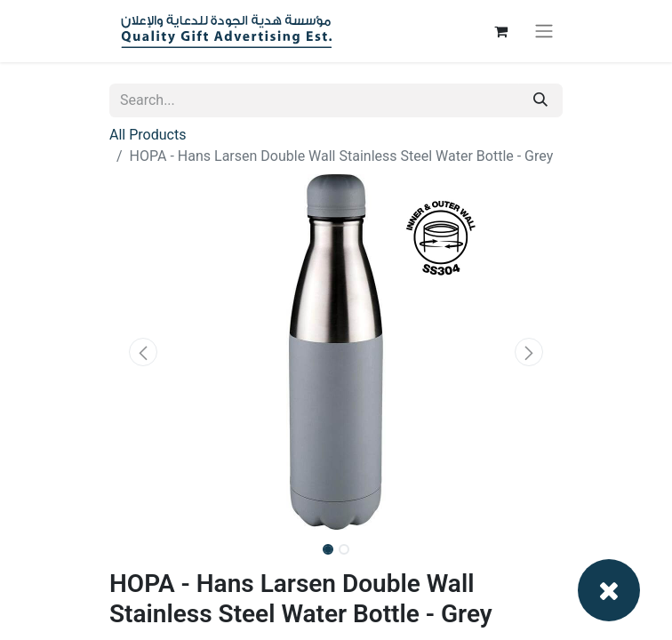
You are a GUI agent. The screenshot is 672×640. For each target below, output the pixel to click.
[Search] (540, 100)
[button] (144, 352)
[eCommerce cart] (500, 31)
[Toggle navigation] (544, 32)
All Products (148, 135)
